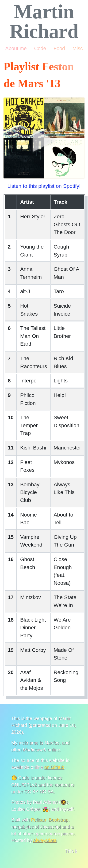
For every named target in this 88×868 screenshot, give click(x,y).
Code (40, 49)
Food (59, 49)
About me (16, 49)
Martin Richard (44, 21)
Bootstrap (58, 820)
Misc (78, 49)
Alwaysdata (45, 840)
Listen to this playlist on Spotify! (44, 186)
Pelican (38, 820)
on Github (54, 767)
